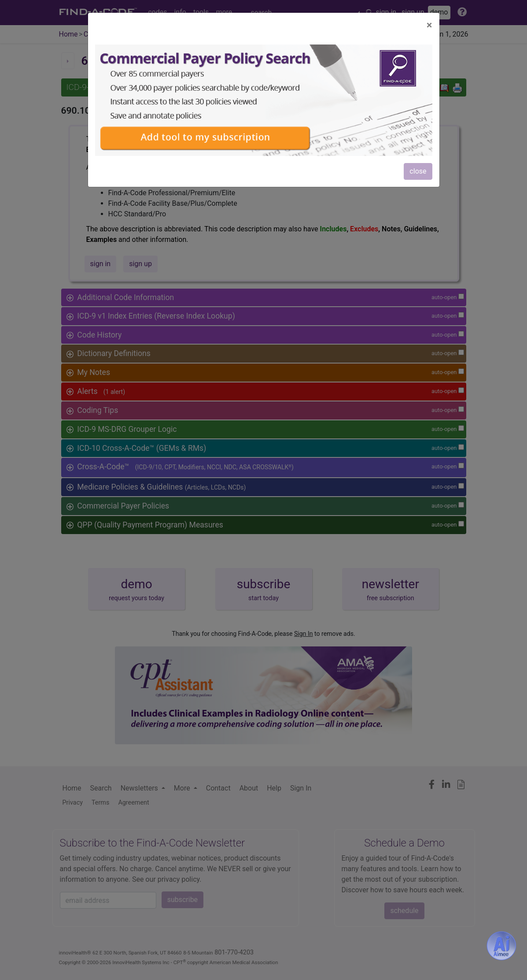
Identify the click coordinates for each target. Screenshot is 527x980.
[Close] (429, 25)
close (418, 171)
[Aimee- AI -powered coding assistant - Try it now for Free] (501, 946)
